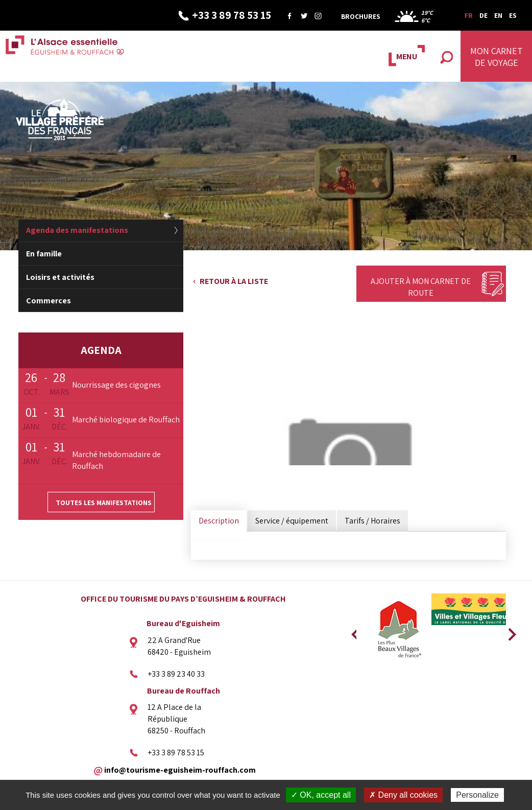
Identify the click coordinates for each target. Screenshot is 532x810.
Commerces (49, 301)
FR (469, 15)
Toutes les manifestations (104, 503)
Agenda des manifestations (77, 230)
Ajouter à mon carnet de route (421, 287)
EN (498, 15)
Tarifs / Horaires (372, 521)
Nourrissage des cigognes (116, 385)
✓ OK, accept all (321, 795)
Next (509, 631)
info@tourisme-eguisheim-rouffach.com (180, 769)
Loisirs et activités (60, 277)
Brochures (361, 16)
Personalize (477, 795)
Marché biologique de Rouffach (126, 420)
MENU (407, 56)
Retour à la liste (234, 281)
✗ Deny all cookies (403, 795)
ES (513, 15)
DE (483, 15)
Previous (354, 631)
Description (219, 521)
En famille (44, 254)
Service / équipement (292, 521)
